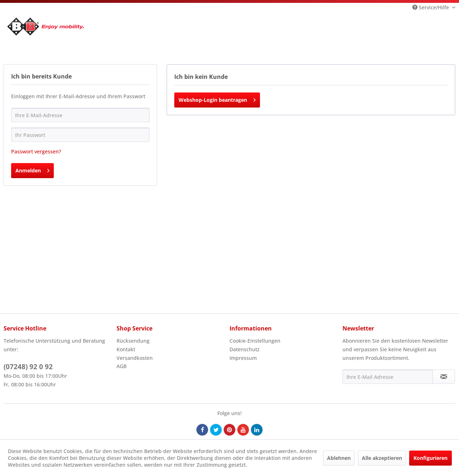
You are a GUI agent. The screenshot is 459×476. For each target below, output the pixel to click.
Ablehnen (339, 458)
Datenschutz (245, 349)
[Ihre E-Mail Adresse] (388, 377)
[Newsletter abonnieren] (444, 377)
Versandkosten (135, 358)
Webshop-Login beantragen (217, 99)
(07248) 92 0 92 (28, 367)
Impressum (243, 358)
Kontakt (126, 349)
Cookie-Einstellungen (255, 341)
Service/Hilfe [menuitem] (431, 7)
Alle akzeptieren (382, 458)
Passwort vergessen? (36, 151)
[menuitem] (171, 341)
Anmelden (32, 169)
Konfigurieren (430, 458)
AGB (122, 366)
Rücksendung (133, 341)
